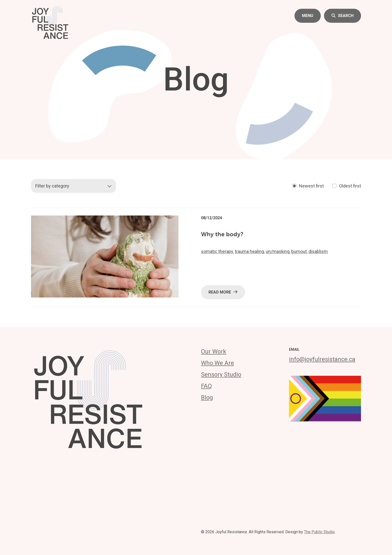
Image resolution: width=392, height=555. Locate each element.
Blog (207, 397)
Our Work (214, 351)
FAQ (206, 386)
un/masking (278, 251)
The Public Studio (319, 532)
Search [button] (342, 16)
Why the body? (222, 234)
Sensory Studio (221, 374)
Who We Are (217, 363)
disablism (318, 251)
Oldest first (347, 186)
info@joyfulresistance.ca (322, 359)
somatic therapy (217, 251)
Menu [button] (308, 16)
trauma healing (249, 251)
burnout (299, 251)
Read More (223, 292)
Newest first (308, 186)
